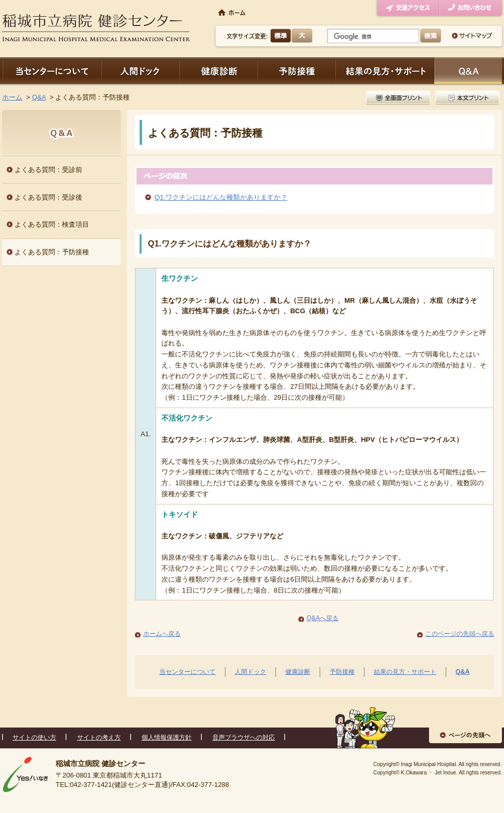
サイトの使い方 (34, 737)
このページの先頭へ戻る (460, 634)
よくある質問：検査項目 (52, 224)
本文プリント (466, 98)
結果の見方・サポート (385, 71)
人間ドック (140, 71)
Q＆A (468, 71)
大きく (302, 36)
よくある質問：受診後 (48, 197)
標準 (281, 36)
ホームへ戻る (162, 634)
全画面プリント (399, 98)
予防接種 (296, 71)
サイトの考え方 (99, 737)
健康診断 (218, 71)
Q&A (39, 97)
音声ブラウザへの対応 (244, 737)
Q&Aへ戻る (323, 618)
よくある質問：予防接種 (52, 252)
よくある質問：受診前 (48, 170)
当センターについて (52, 71)
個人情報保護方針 (167, 737)
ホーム (12, 97)
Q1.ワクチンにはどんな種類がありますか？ (221, 197)
